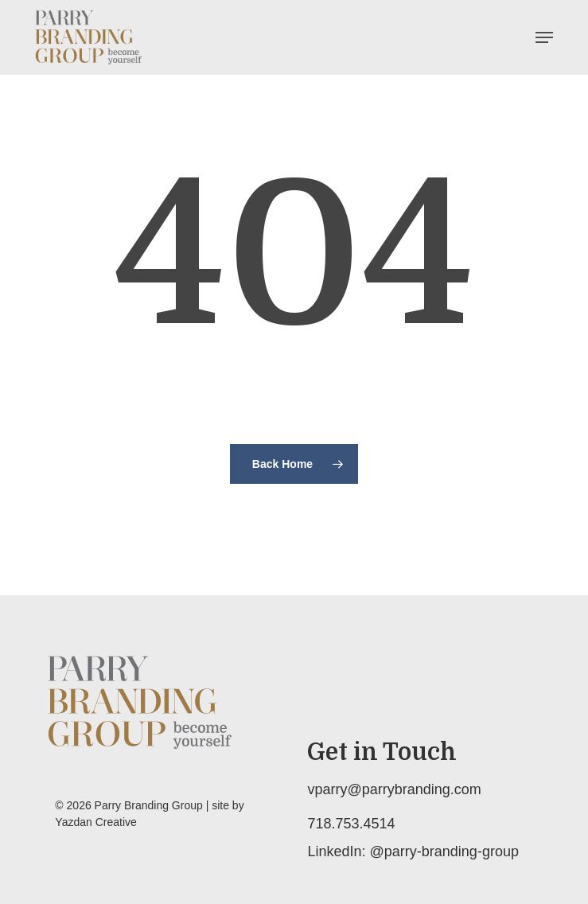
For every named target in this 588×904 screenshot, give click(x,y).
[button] (544, 37)
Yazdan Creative (95, 822)
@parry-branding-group (444, 851)
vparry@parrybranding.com (394, 789)
